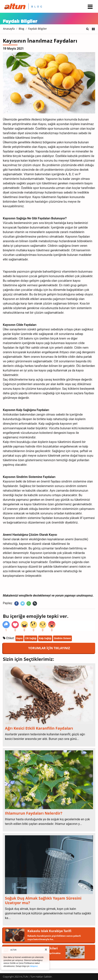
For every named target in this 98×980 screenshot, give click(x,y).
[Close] (46, 950)
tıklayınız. (34, 966)
